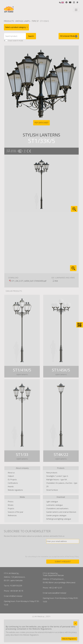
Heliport (11, 476)
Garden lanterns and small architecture (61, 512)
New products (52, 473)
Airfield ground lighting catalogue (59, 519)
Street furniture (52, 490)
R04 (56, 281)
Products (9, 21)
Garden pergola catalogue (56, 515)
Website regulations (15, 490)
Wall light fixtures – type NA (57, 480)
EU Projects (12, 480)
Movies (11, 505)
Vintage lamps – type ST (27, 21)
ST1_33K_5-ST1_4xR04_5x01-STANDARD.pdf (29, 281)
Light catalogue (52, 502)
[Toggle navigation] (76, 10)
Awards (11, 486)
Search (31, 36)
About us (11, 473)
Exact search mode (16, 41)
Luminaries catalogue (54, 505)
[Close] (75, 623)
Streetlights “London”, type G (57, 476)
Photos (11, 502)
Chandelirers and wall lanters (57, 509)
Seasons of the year (16, 512)
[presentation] (63, 549)
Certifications (13, 483)
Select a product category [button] (16, 27)
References (12, 515)
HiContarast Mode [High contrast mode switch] (69, 36)
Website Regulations (69, 639)
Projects (11, 509)
